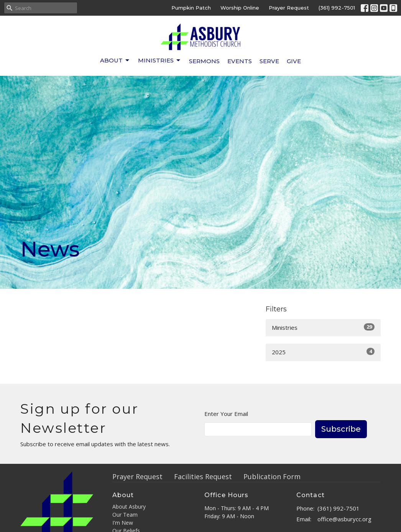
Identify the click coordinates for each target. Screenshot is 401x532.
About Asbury (129, 507)
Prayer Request (289, 8)
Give (294, 61)
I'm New (123, 523)
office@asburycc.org (344, 519)
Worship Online (240, 8)
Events (240, 61)
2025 (323, 352)
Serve (269, 61)
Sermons (204, 61)
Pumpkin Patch (191, 8)
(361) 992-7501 (337, 8)
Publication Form (272, 476)
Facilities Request (203, 476)
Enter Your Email (226, 414)
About (115, 61)
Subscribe (341, 429)
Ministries (160, 61)
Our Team (125, 515)
